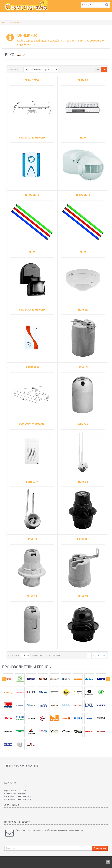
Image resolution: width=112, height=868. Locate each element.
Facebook (108, 862)
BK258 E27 (83, 367)
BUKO (18, 22)
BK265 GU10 (32, 482)
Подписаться (100, 848)
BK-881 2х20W (32, 80)
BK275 (83, 252)
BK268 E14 (83, 482)
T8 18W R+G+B (83, 195)
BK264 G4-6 (83, 424)
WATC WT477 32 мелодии (32, 138)
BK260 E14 (32, 596)
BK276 (32, 252)
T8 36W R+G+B (32, 195)
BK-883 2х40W (32, 367)
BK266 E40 (83, 310)
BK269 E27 (83, 596)
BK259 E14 (32, 539)
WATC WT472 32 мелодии (32, 424)
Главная (7, 22)
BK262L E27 (83, 539)
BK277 (83, 138)
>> (104, 655)
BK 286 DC (83, 80)
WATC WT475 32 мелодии (32, 310)
